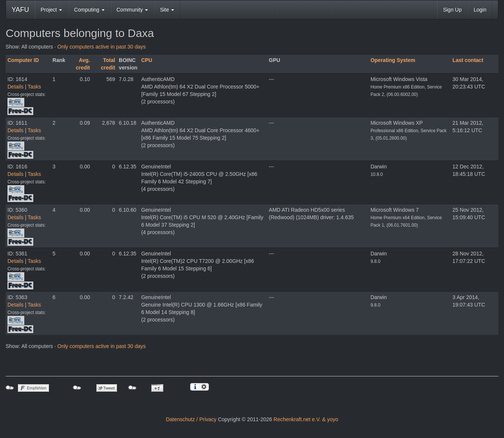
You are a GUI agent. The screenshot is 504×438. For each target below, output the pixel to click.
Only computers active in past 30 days (102, 47)
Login (480, 10)
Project (51, 10)
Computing (89, 10)
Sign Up (452, 10)
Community (132, 10)
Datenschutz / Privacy (191, 419)
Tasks (34, 87)
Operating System (393, 60)
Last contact (468, 60)
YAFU (20, 10)
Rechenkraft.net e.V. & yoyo (306, 419)
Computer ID (23, 60)
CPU (147, 60)
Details (16, 87)
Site (167, 10)
